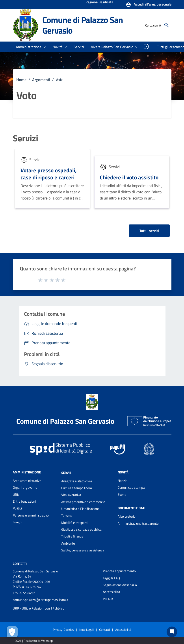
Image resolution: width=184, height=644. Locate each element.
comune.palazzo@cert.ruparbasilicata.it (41, 600)
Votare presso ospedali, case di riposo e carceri (49, 174)
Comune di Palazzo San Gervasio (83, 25)
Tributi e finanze (72, 536)
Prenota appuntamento (119, 571)
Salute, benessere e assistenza (83, 550)
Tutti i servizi (149, 231)
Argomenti (41, 80)
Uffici (16, 495)
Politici (17, 508)
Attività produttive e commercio (83, 502)
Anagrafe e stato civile (77, 481)
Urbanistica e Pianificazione (80, 509)
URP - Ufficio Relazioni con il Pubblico (39, 608)
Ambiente (68, 543)
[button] (149, 5)
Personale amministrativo (31, 515)
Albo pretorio (127, 516)
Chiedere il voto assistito (129, 177)
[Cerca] (167, 25)
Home (21, 80)
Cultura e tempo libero (77, 488)
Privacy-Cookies (63, 630)
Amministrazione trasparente (138, 523)
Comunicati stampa (131, 487)
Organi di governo (25, 487)
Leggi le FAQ (111, 578)
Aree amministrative (27, 481)
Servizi (25, 138)
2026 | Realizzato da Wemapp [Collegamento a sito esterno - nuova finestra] (34, 641)
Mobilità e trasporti (74, 523)
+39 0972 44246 (24, 593)
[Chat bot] (172, 632)
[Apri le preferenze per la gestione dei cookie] (12, 632)
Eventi (122, 495)
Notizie (123, 481)
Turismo (67, 516)
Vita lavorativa (71, 495)
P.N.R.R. (108, 599)
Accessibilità (112, 592)
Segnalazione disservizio (120, 585)
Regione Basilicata (99, 2)
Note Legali (86, 630)
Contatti (20, 564)
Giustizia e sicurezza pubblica (81, 529)
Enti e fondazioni (24, 501)
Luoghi (17, 522)
